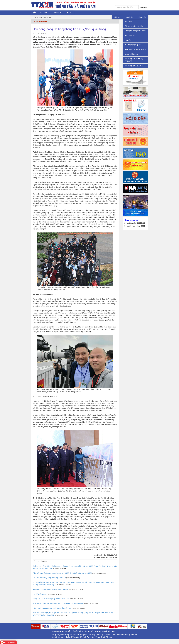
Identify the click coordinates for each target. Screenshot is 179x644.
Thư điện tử (57, 12)
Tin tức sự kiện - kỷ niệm (133, 26)
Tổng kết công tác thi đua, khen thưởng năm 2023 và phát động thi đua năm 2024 (62, 573)
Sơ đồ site (129, 17)
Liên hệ (69, 12)
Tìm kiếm (143, 7)
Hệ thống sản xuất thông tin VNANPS (135, 60)
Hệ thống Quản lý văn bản (135, 66)
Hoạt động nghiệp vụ (132, 45)
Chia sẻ (117, 17)
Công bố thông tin (131, 54)
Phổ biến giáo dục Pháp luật (135, 49)
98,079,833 (141, 223)
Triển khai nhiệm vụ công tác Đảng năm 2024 (49, 578)
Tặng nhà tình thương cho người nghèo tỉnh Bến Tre (52, 608)
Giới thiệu (44, 12)
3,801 (143, 226)
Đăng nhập (142, 17)
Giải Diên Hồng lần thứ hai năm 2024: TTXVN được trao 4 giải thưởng (58, 603)
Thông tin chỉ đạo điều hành (135, 31)
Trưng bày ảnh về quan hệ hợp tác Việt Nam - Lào (51, 599)
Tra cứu (127, 40)
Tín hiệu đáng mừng (40, 594)
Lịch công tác (129, 36)
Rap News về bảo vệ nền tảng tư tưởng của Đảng (51, 589)
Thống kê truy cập (131, 220)
